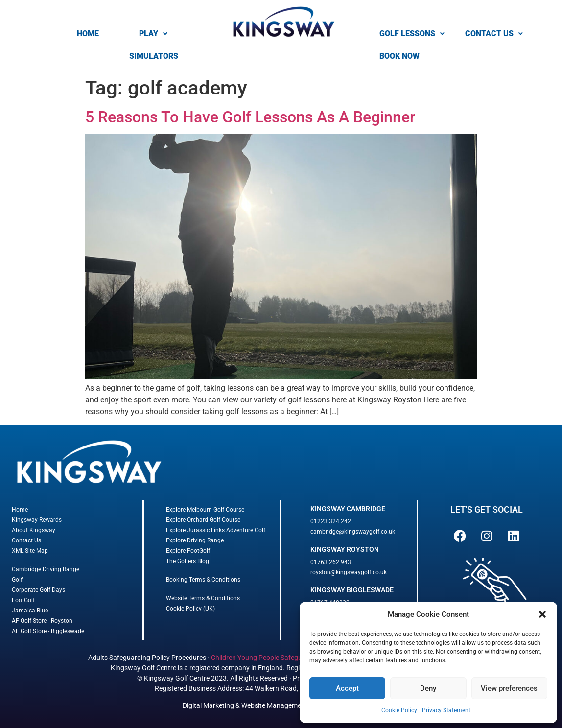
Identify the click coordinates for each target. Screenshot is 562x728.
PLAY (153, 34)
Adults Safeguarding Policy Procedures (147, 658)
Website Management (274, 705)
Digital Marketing (208, 705)
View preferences (509, 688)
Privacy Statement (446, 710)
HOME (88, 34)
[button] (542, 614)
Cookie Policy (399, 710)
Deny (428, 688)
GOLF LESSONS (412, 34)
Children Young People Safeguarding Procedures (284, 658)
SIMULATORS (154, 56)
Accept (347, 688)
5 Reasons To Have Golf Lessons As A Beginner (250, 117)
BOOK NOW (399, 56)
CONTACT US (494, 34)
